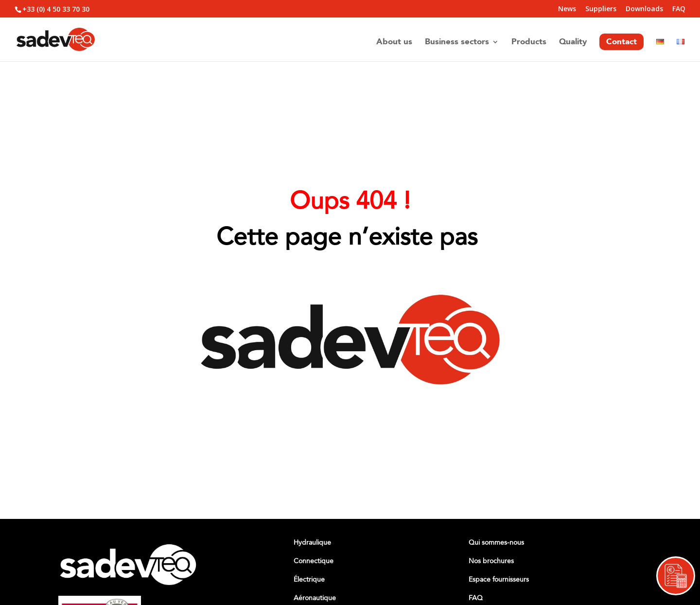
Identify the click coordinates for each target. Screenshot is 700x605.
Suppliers (601, 9)
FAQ (679, 9)
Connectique (314, 561)
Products (529, 43)
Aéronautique (315, 598)
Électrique (309, 579)
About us (394, 43)
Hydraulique (312, 543)
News (567, 9)
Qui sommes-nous (496, 543)
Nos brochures (491, 561)
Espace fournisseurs (499, 579)
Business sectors (457, 43)
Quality (573, 43)
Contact (621, 42)
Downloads (644, 9)
